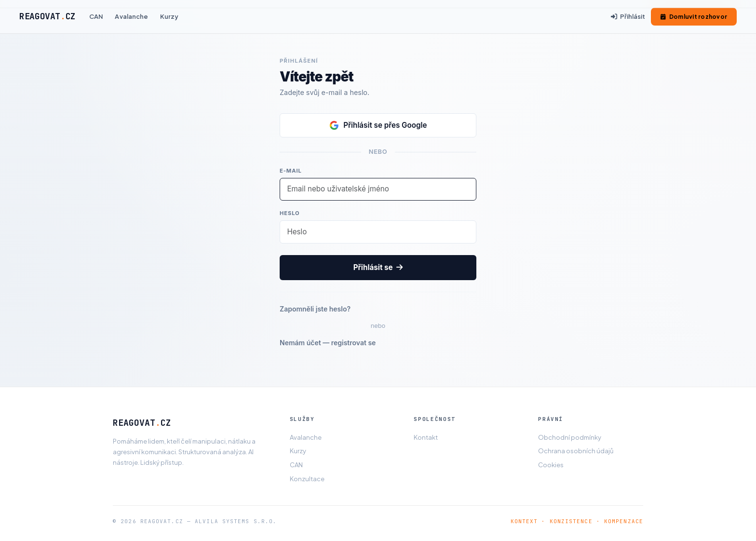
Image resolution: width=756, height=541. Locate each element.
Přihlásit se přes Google (378, 125)
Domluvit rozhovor (694, 17)
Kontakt (426, 437)
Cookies (551, 465)
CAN (96, 16)
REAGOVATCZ (47, 16)
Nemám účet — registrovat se (328, 343)
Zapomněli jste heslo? (315, 309)
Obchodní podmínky (570, 437)
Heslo (290, 213)
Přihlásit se (378, 267)
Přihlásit (628, 16)
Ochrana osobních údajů (576, 451)
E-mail (291, 171)
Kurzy (169, 16)
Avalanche (131, 16)
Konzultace (307, 479)
